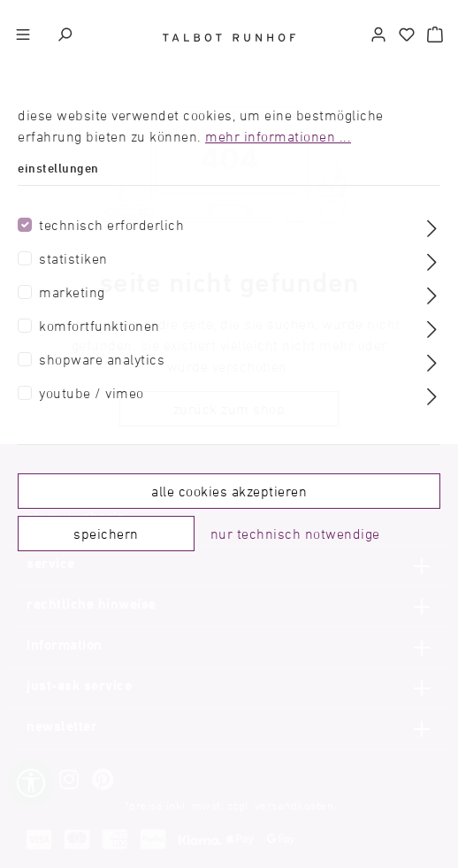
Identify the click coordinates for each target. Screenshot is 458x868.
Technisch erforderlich (111, 225)
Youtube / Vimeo (92, 393)
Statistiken (73, 258)
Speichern (106, 534)
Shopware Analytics (102, 359)
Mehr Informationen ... (278, 136)
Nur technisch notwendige (295, 534)
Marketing (72, 292)
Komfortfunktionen (99, 326)
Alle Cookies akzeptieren (229, 491)
